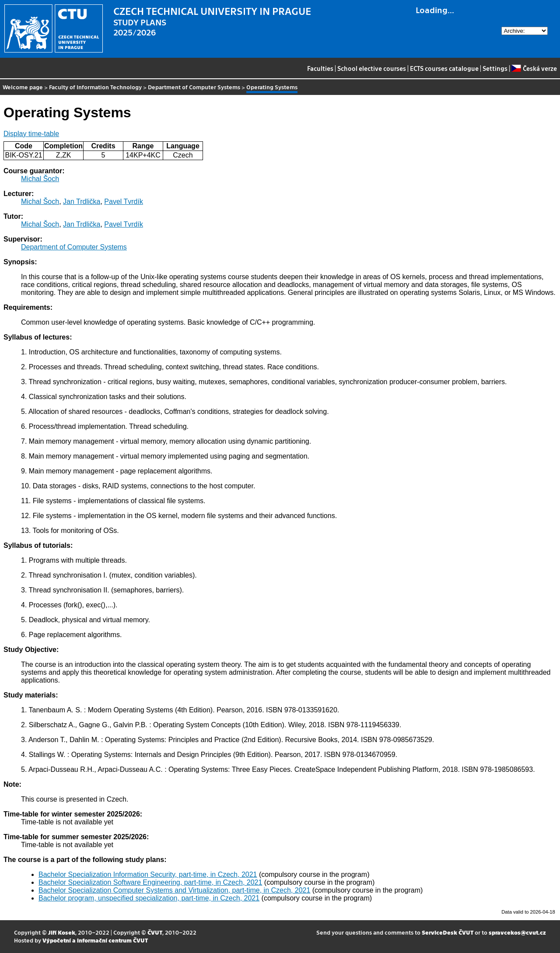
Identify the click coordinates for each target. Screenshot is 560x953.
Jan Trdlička (82, 201)
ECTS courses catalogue (444, 68)
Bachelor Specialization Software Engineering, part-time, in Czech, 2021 (150, 882)
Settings (495, 68)
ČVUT (155, 932)
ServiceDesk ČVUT (448, 932)
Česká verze (534, 68)
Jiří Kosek (62, 932)
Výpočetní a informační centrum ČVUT (95, 940)
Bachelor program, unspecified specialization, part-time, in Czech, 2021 (149, 898)
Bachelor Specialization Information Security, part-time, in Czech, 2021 (148, 874)
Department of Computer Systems (194, 87)
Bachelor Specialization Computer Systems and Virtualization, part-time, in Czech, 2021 (174, 890)
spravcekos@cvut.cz (517, 932)
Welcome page (23, 87)
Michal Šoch (40, 179)
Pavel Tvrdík (124, 201)
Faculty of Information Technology (95, 87)
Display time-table (31, 134)
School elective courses (372, 68)
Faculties (320, 68)
